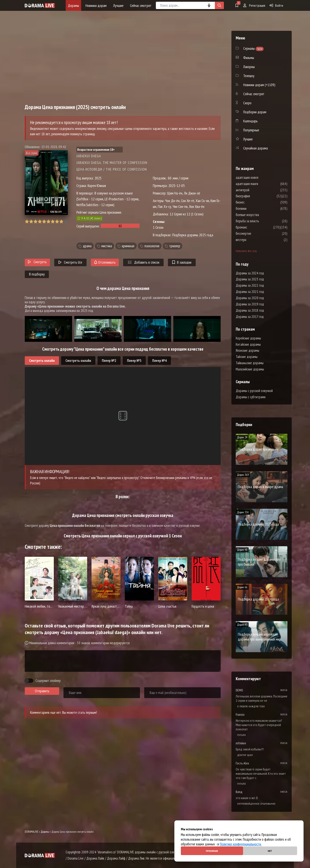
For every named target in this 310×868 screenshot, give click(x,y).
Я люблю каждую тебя (251, 706)
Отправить (42, 691)
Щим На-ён (175, 193)
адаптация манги (260, 184)
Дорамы (73, 5)
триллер (175, 246)
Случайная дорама (256, 148)
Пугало (242, 735)
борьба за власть (260, 221)
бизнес (253, 202)
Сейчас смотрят (141, 5)
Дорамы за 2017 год (250, 317)
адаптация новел (260, 177)
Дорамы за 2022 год (250, 285)
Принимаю (212, 851)
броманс (254, 227)
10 (66, 222)
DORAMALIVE (32, 832)
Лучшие (118, 5)
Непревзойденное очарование (256, 804)
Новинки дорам (96, 5)
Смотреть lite (71, 262)
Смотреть (37, 262)
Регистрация (254, 5)
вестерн (254, 240)
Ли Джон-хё (192, 193)
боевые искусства (260, 215)
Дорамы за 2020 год (250, 298)
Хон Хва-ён (197, 206)
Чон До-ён (172, 201)
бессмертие (256, 233)
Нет (270, 851)
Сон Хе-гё (188, 201)
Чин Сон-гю (180, 206)
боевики (254, 208)
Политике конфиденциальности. (241, 844)
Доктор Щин (245, 755)
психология (152, 246)
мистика (107, 246)
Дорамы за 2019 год (250, 304)
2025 (98, 178)
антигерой (255, 190)
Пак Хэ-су (164, 206)
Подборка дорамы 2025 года (193, 235)
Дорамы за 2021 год (250, 292)
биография (256, 196)
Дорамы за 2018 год (250, 310)
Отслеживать (105, 262)
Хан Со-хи (202, 201)
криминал (128, 246)
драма (87, 246)
